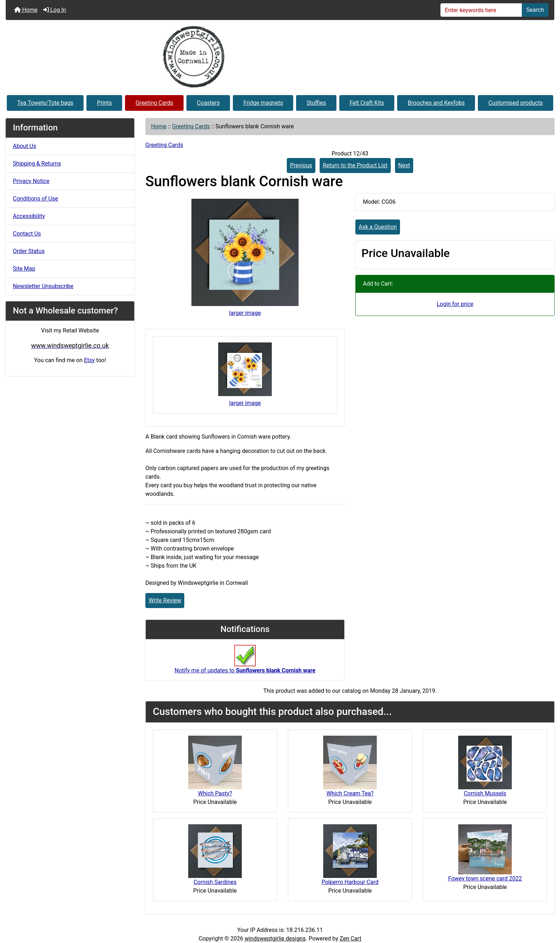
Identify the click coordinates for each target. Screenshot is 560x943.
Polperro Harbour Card (350, 882)
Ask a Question (378, 227)
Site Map (24, 269)
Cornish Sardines (215, 882)
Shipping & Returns (37, 164)
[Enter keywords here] (481, 10)
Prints (105, 103)
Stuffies (316, 103)
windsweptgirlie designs (275, 939)
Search (535, 10)
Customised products (515, 103)
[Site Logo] (280, 57)
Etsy (89, 360)
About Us (24, 146)
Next (404, 165)
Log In (55, 10)
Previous (301, 165)
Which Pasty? (215, 793)
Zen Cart (351, 939)
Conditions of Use (35, 199)
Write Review (165, 600)
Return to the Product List (355, 165)
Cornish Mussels (485, 793)
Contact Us (27, 234)
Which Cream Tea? (350, 793)
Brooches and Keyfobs (436, 103)
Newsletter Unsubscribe (43, 286)
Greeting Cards (154, 103)
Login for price (455, 304)
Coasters (208, 103)
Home (26, 10)
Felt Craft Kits (367, 103)
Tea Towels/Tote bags (45, 103)
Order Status (29, 251)
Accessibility (29, 216)
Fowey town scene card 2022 (485, 878)
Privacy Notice (31, 181)
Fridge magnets (263, 103)
